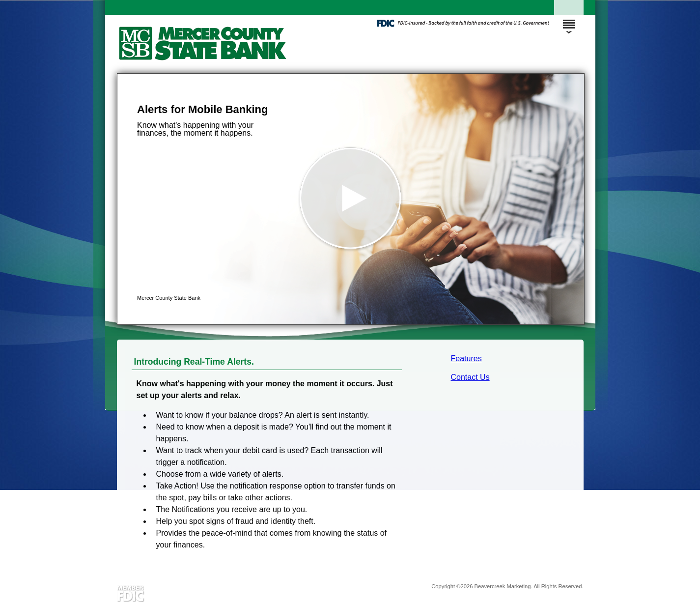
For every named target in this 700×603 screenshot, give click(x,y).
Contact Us (470, 377)
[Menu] (569, 20)
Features (466, 359)
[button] (351, 199)
